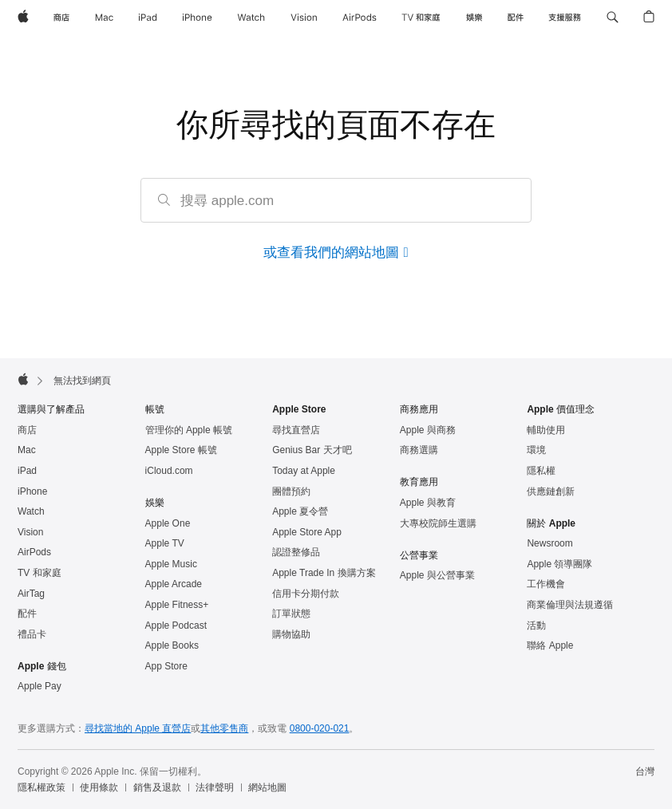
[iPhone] (197, 18)
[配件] (516, 18)
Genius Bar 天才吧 (312, 450)
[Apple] (23, 18)
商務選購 (419, 450)
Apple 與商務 (428, 430)
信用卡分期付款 (306, 594)
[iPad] (148, 18)
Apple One (168, 523)
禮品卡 (32, 634)
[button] (613, 18)
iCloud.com (169, 471)
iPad (27, 471)
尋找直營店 (296, 430)
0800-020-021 (320, 728)
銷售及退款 (157, 787)
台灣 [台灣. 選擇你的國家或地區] (645, 772)
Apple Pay (40, 686)
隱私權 (541, 471)
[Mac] (104, 18)
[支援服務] (565, 18)
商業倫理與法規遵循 (570, 605)
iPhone (32, 491)
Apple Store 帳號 (181, 450)
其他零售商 (224, 728)
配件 (27, 614)
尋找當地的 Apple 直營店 (138, 728)
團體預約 (291, 491)
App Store (166, 666)
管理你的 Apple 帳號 (189, 430)
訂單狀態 (291, 614)
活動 (536, 625)
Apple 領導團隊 (559, 564)
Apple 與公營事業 (437, 575)
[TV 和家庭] (421, 18)
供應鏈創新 (551, 491)
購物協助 (291, 634)
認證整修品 (296, 552)
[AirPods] (360, 18)
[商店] (61, 18)
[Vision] (304, 18)
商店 (27, 430)
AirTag (31, 594)
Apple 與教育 (428, 503)
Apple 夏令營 (300, 511)
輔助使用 (546, 430)
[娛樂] (474, 18)
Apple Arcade (174, 584)
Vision (30, 532)
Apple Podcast (176, 625)
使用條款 (99, 787)
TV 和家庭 (40, 573)
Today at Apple (304, 471)
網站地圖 (267, 787)
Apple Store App (307, 532)
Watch (31, 511)
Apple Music (171, 564)
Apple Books (172, 645)
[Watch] (251, 18)
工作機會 (546, 584)
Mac (27, 450)
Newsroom (549, 543)
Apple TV (165, 543)
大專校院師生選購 (438, 523)
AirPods (34, 552)
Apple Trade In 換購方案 (324, 573)
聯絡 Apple (550, 645)
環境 (536, 450)
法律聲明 (215, 787)
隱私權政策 (42, 787)
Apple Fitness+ (177, 605)
